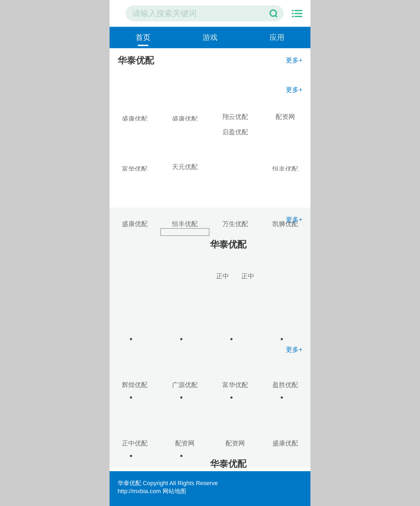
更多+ (294, 60)
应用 (277, 37)
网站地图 (174, 491)
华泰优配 (129, 483)
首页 (143, 37)
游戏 (210, 37)
